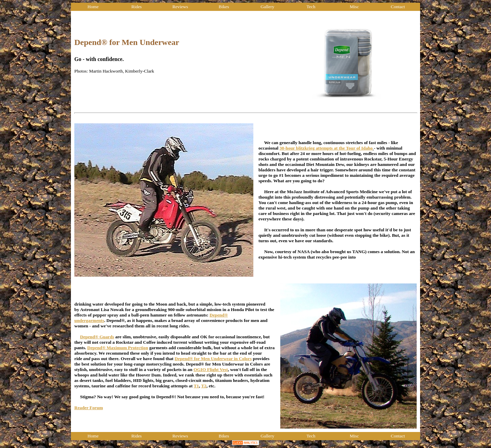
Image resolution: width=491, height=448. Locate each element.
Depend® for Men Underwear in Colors (213, 359)
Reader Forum (89, 408)
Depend (95, 348)
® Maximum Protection (125, 348)
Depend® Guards (97, 337)
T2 (204, 386)
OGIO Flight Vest (211, 369)
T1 (196, 386)
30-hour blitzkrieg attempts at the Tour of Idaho (326, 148)
